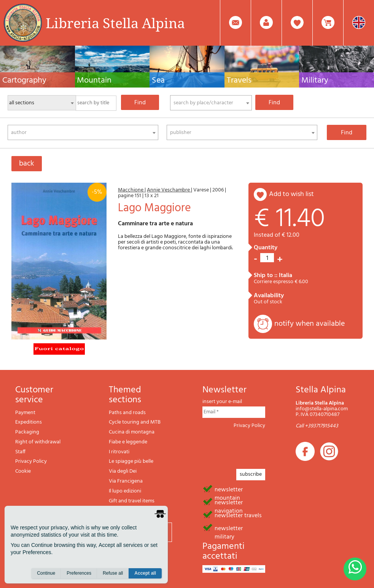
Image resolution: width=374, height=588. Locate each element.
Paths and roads (127, 413)
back (27, 164)
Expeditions (29, 422)
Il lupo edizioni (125, 491)
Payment (25, 413)
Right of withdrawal (38, 442)
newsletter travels (238, 515)
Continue (46, 573)
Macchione (131, 190)
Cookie (23, 471)
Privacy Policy (31, 461)
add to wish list (291, 194)
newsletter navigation (229, 502)
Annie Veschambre (169, 190)
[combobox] (211, 103)
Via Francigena (126, 481)
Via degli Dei (123, 471)
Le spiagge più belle (131, 461)
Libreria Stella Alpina (115, 23)
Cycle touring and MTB (135, 422)
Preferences (79, 573)
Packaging (27, 432)
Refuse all (113, 573)
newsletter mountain (229, 489)
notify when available (310, 324)
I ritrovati (119, 452)
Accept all (145, 573)
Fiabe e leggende (128, 442)
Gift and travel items (132, 501)
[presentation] (260, 446)
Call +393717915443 (317, 426)
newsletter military (229, 528)
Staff (20, 452)
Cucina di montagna (132, 432)
